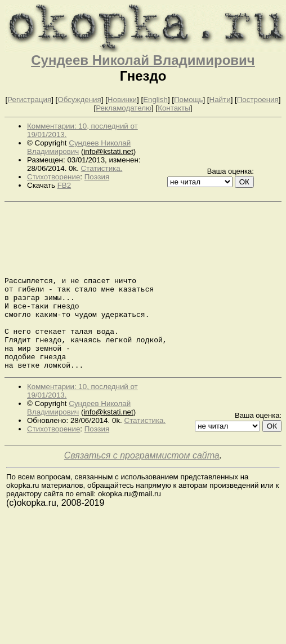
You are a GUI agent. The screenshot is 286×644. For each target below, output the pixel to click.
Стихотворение (53, 177)
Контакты (174, 108)
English (155, 100)
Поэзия (97, 177)
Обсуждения (79, 100)
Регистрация (29, 100)
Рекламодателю (124, 108)
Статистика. (102, 168)
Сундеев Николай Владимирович (143, 60)
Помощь (188, 100)
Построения (258, 100)
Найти (220, 100)
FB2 (64, 185)
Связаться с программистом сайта (142, 488)
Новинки (122, 100)
